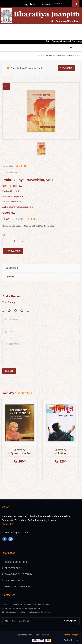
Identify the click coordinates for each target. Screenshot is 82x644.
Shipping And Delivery (18, 587)
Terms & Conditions (16, 562)
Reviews (10, 277)
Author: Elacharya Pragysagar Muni (17, 207)
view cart (66, 68)
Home (41, 55)
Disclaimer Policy (15, 580)
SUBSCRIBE (70, 621)
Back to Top (72, 640)
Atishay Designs (71, 635)
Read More (8, 524)
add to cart (13, 251)
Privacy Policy (13, 568)
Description (12, 268)
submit (9, 371)
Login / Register (40, 4)
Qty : (5, 235)
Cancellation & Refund (18, 574)
